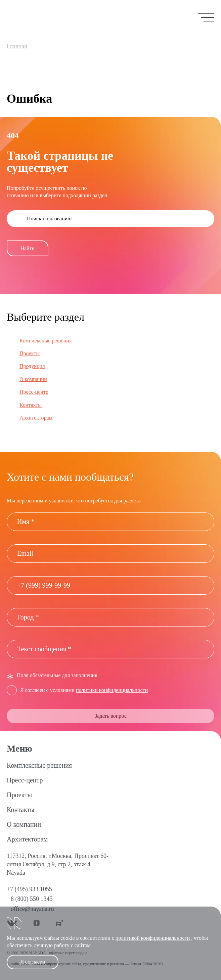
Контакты (31, 405)
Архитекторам (36, 418)
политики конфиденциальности (112, 690)
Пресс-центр (34, 392)
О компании (33, 379)
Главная (17, 46)
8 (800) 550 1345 (32, 899)
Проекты (30, 353)
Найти (27, 248)
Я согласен (33, 962)
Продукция (32, 366)
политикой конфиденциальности (153, 938)
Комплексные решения (46, 341)
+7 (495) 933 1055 (29, 889)
